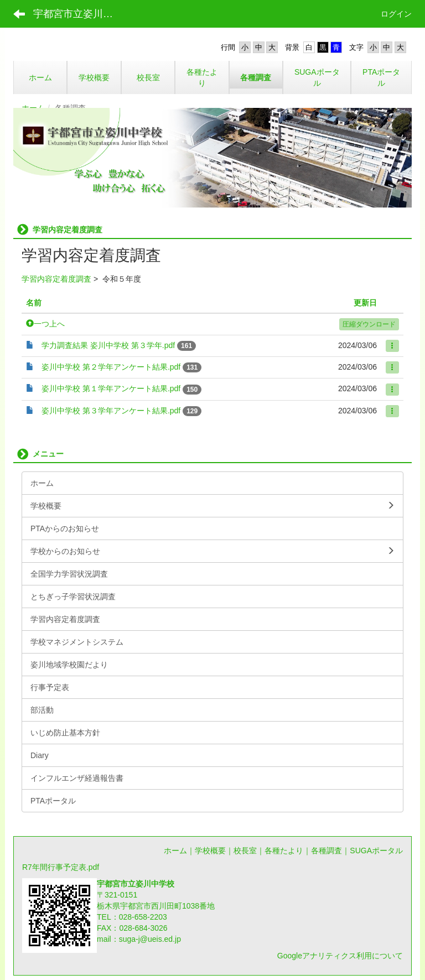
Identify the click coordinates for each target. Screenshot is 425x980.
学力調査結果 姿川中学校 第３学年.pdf (108, 345)
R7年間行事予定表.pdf (61, 867)
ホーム (175, 851)
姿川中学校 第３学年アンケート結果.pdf (111, 411)
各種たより (284, 851)
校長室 (245, 851)
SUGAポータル (376, 851)
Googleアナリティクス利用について (340, 956)
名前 (34, 303)
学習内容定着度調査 (56, 279)
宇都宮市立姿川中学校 (80, 14)
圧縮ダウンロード (369, 324)
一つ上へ (45, 324)
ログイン (396, 14)
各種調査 (326, 851)
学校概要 (210, 851)
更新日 (365, 303)
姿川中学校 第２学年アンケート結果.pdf (111, 367)
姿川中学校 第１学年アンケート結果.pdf (111, 388)
